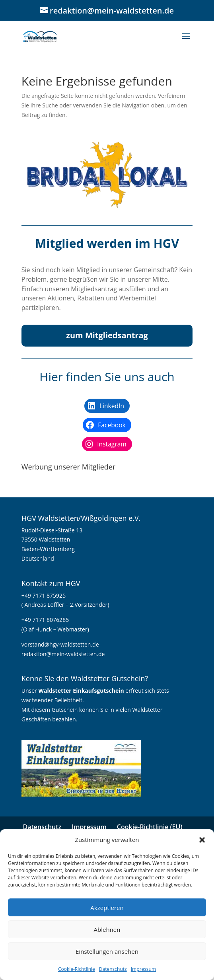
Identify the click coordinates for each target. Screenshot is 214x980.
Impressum (143, 969)
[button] (202, 840)
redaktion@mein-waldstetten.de (63, 654)
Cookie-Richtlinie (77, 969)
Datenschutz (113, 969)
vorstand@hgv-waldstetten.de (60, 644)
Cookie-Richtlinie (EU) (150, 827)
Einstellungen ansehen (107, 951)
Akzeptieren (107, 908)
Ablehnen (107, 929)
